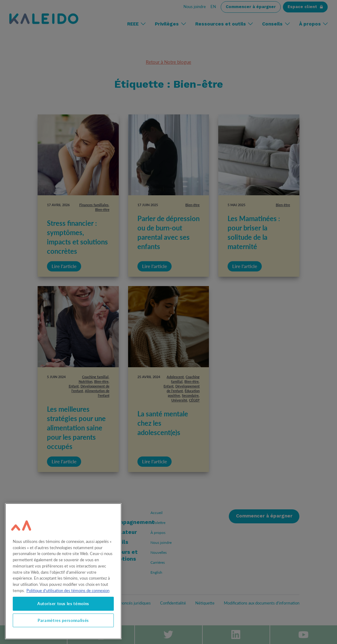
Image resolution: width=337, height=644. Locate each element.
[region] (63, 571)
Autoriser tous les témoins (63, 604)
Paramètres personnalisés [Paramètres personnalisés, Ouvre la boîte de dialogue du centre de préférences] (63, 620)
